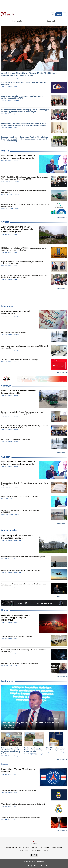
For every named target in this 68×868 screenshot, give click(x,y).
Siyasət (5, 222)
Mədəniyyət (7, 681)
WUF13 (5, 151)
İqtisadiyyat (7, 306)
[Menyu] (65, 14)
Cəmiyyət (6, 386)
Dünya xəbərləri (9, 530)
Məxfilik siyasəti (36, 850)
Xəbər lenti (51, 21)
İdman (5, 764)
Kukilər (46, 850)
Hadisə (5, 610)
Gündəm (6, 457)
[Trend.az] (8, 14)
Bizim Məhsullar (45, 847)
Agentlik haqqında (11, 847)
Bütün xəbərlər (61, 217)
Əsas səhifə (17, 21)
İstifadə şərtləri (24, 850)
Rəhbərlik (35, 847)
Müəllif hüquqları (57, 847)
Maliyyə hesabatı (24, 847)
